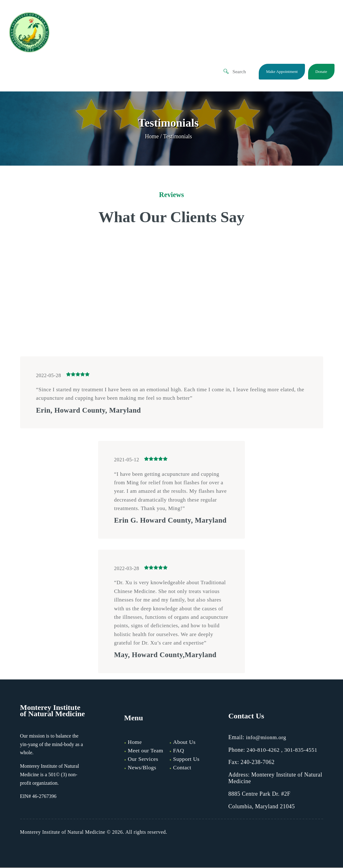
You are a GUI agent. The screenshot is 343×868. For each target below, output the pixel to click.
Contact (183, 768)
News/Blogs (143, 768)
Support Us (187, 759)
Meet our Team (146, 751)
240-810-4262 (263, 750)
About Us (185, 743)
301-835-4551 (302, 750)
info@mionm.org (267, 738)
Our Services (144, 759)
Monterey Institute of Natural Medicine (63, 832)
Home (152, 137)
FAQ (179, 751)
